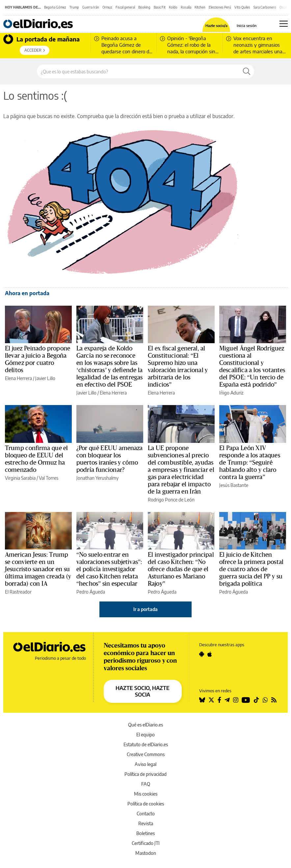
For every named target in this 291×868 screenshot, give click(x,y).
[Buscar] (247, 71)
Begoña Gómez (55, 7)
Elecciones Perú (220, 7)
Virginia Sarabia (20, 478)
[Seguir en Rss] (274, 700)
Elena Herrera (18, 378)
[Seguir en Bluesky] (202, 700)
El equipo (145, 735)
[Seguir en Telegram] (227, 700)
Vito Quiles (242, 7)
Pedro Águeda (91, 592)
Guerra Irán (91, 7)
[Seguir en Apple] (210, 654)
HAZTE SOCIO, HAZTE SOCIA (143, 691)
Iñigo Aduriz (231, 393)
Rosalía (186, 7)
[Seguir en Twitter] (211, 700)
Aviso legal (145, 764)
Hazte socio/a (216, 26)
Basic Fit (160, 7)
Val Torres (49, 478)
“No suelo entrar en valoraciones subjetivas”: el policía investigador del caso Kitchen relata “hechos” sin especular (109, 569)
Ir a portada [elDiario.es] (145, 609)
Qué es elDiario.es (145, 725)
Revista (146, 823)
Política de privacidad (145, 774)
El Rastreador (18, 592)
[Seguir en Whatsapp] (265, 700)
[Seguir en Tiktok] (256, 700)
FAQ (146, 784)
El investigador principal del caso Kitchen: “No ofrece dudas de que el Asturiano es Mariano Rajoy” (181, 569)
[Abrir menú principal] (284, 24)
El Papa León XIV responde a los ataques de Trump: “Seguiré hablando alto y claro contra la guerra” (250, 463)
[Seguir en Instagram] (236, 700)
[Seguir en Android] (202, 654)
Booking (144, 7)
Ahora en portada (27, 293)
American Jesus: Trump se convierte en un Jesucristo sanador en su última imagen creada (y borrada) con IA (38, 569)
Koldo (173, 7)
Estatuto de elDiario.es (146, 744)
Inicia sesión (247, 26)
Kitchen (200, 7)
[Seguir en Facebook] (219, 700)
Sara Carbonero (265, 7)
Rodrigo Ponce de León (171, 500)
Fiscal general (125, 7)
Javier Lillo (45, 378)
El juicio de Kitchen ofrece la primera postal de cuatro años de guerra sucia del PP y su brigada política (251, 569)
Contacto (146, 814)
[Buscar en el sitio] (138, 71)
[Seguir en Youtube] (246, 700)
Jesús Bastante (234, 485)
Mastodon (146, 853)
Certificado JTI (146, 843)
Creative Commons (146, 754)
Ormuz (107, 7)
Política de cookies (146, 804)
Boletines (145, 833)
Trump (74, 7)
